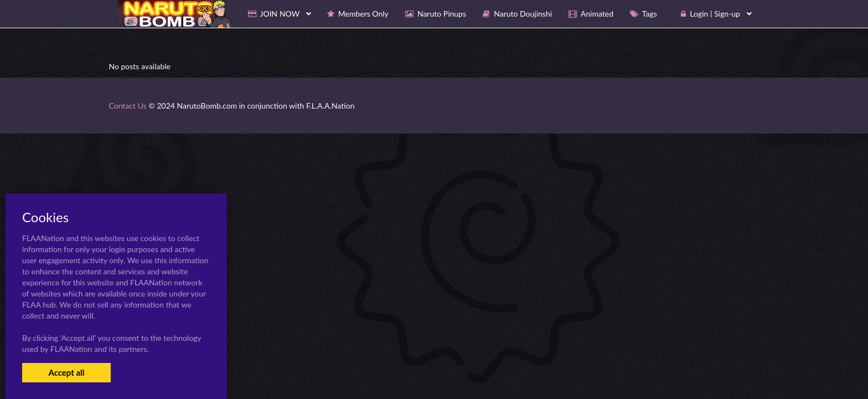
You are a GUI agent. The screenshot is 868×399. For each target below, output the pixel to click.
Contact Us (128, 106)
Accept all (66, 372)
